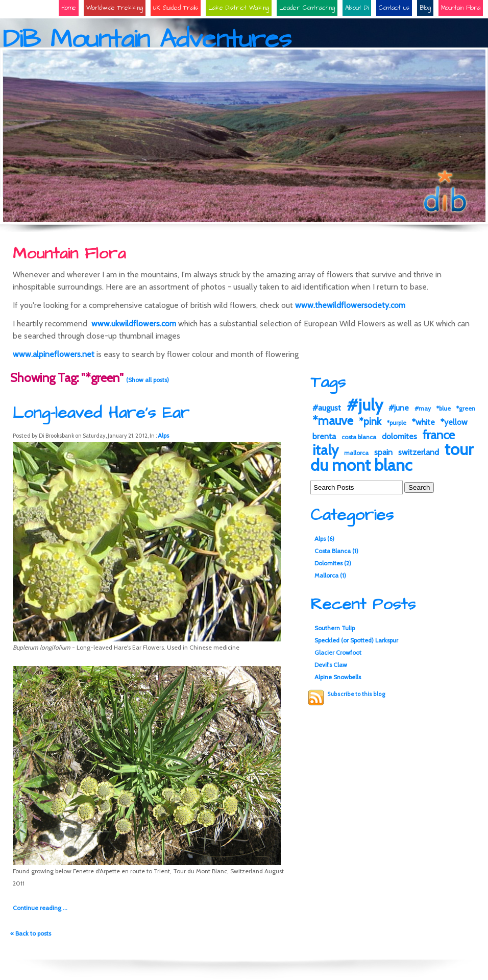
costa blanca (359, 437)
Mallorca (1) (330, 575)
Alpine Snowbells (338, 677)
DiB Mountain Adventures (147, 40)
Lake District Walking (239, 8)
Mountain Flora (461, 8)
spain (383, 452)
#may (423, 408)
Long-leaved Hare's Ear (101, 413)
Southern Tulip (335, 628)
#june (399, 408)
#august (327, 408)
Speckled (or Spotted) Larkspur (356, 640)
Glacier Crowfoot (338, 652)
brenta (324, 436)
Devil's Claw (331, 665)
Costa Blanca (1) (336, 551)
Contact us (394, 8)
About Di (357, 8)
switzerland (419, 452)
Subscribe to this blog (356, 694)
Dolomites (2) (333, 563)
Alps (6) (324, 539)
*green (466, 408)
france (439, 435)
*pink (370, 421)
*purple (397, 423)
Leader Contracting (307, 8)
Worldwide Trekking (115, 8)
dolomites (399, 436)
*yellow (454, 422)
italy (325, 450)
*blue (444, 408)
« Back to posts (31, 933)
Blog (425, 8)
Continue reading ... (40, 908)
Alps (163, 435)
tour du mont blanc (392, 457)
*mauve (333, 421)
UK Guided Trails (176, 8)
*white (423, 422)
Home (69, 8)
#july (365, 405)
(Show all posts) (148, 380)
